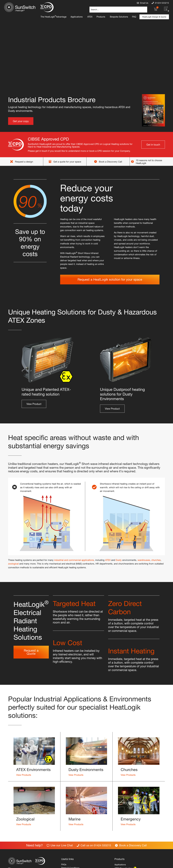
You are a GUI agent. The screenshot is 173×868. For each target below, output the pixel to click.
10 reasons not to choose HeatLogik (149, 161)
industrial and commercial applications (74, 560)
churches (156, 560)
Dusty (119, 560)
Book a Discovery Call (110, 161)
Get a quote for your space (67, 161)
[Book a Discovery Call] (96, 162)
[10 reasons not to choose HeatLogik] (132, 162)
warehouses (144, 560)
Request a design (24, 161)
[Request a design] (12, 162)
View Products (24, 775)
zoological (13, 563)
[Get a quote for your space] (50, 162)
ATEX (108, 560)
